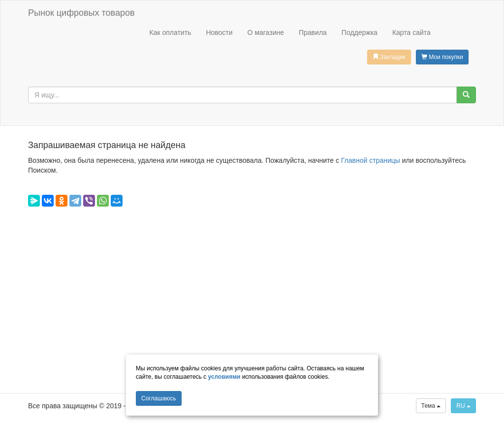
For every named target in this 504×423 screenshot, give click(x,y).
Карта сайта (411, 32)
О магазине (266, 32)
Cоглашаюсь (159, 398)
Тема (431, 406)
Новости (219, 32)
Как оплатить (170, 32)
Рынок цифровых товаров (81, 13)
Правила (313, 32)
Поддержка (360, 32)
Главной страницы (371, 160)
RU (463, 406)
